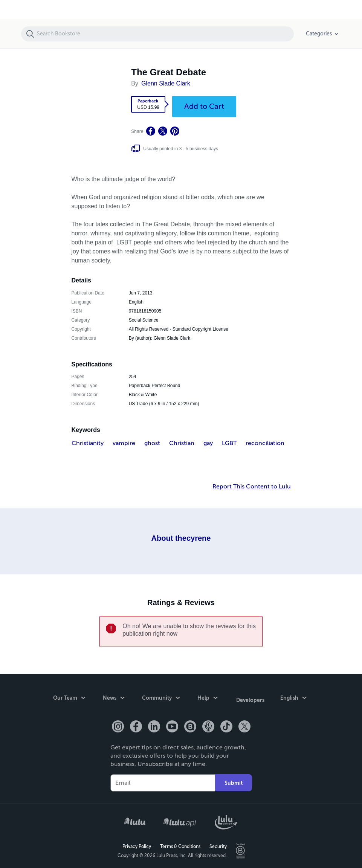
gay (208, 443)
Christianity (88, 443)
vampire (124, 443)
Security (218, 844)
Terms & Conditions (180, 844)
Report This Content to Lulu (252, 487)
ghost (152, 443)
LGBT (229, 443)
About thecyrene (181, 538)
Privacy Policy (137, 844)
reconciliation (265, 443)
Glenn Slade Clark (166, 83)
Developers (250, 699)
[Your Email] (163, 780)
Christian (182, 443)
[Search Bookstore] (165, 34)
